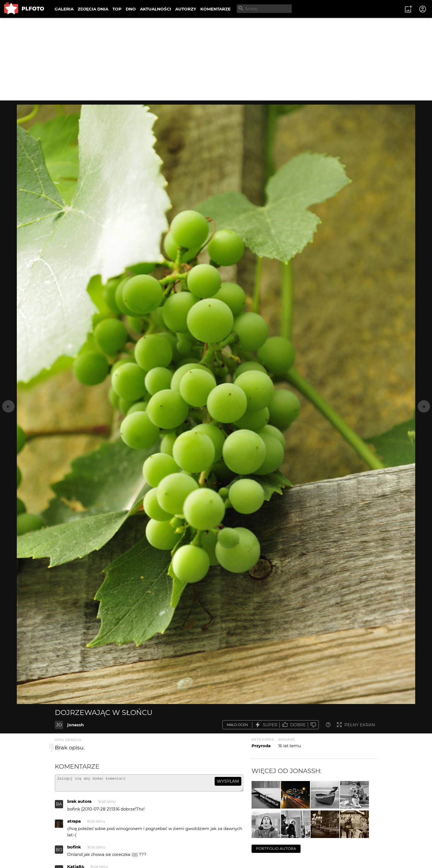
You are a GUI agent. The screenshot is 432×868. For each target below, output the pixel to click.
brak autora (79, 804)
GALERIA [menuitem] (64, 9)
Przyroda (261, 746)
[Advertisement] (216, 59)
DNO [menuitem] (131, 9)
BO (59, 852)
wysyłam (228, 781)
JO (59, 725)
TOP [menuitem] (117, 9)
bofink (74, 849)
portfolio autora (276, 848)
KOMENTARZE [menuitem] (215, 9)
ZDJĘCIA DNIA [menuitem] (93, 9)
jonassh (75, 725)
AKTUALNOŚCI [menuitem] (156, 9)
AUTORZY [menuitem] (186, 9)
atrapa (74, 824)
